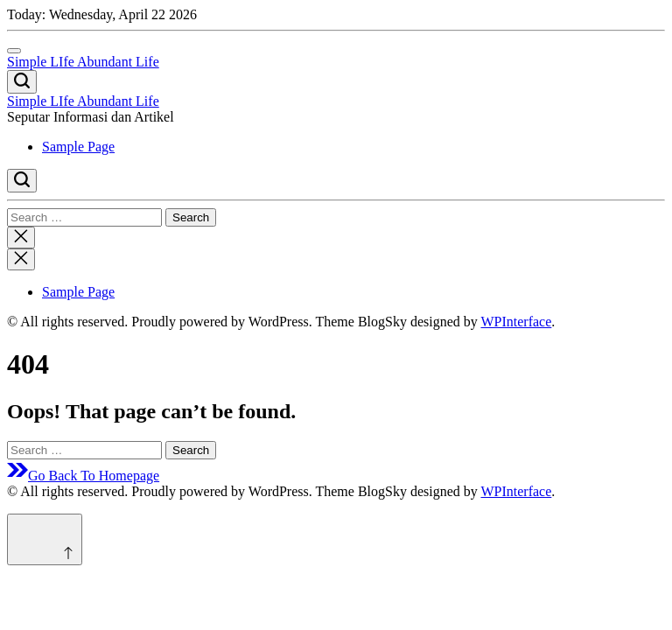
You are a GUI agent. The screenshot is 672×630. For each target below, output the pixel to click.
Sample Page (78, 147)
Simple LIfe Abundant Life (83, 62)
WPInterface (516, 322)
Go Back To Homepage (83, 476)
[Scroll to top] (45, 539)
